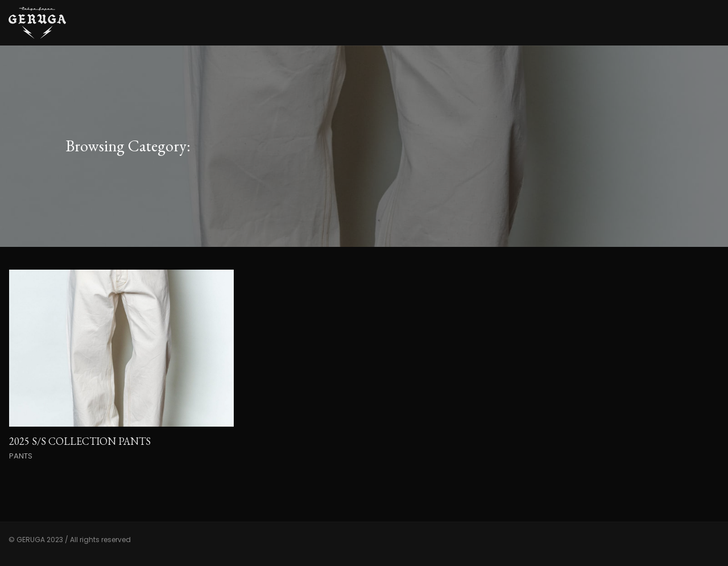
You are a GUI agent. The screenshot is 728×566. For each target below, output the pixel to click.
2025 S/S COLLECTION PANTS (80, 441)
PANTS (21, 456)
